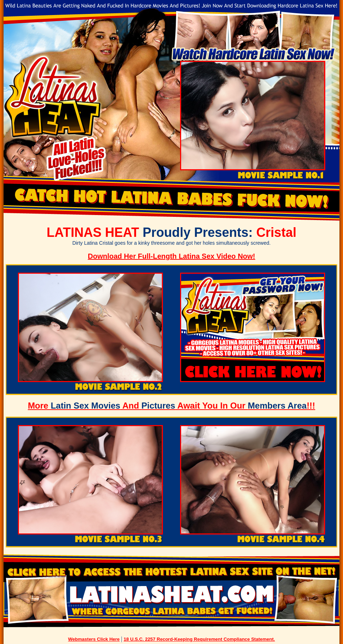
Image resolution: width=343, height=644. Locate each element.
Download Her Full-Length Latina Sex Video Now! (172, 256)
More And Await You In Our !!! (171, 406)
